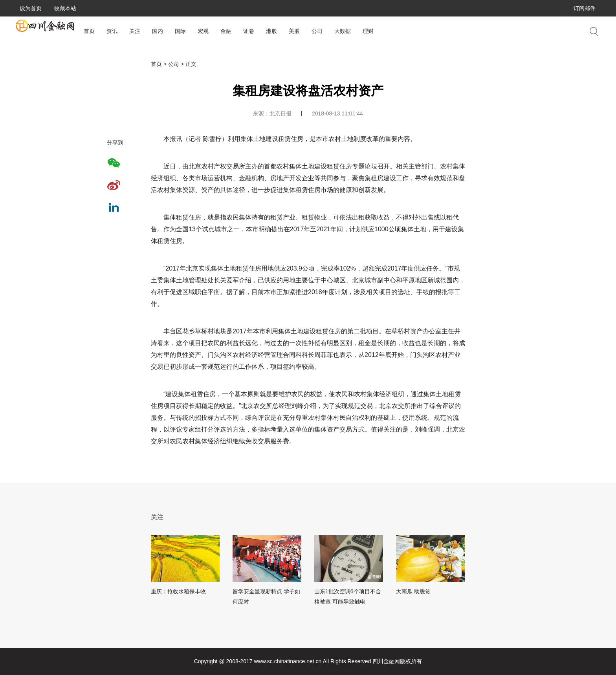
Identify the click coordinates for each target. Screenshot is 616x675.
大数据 (343, 31)
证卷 (249, 31)
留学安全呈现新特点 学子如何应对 (266, 596)
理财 (368, 31)
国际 (180, 31)
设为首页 (31, 8)
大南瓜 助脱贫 (413, 591)
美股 (294, 31)
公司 (317, 31)
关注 (135, 31)
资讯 (112, 31)
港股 (271, 31)
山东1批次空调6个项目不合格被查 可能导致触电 (348, 596)
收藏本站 (65, 8)
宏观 (203, 31)
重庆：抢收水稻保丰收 (178, 591)
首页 (89, 31)
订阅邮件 (585, 8)
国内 (158, 31)
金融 (226, 31)
